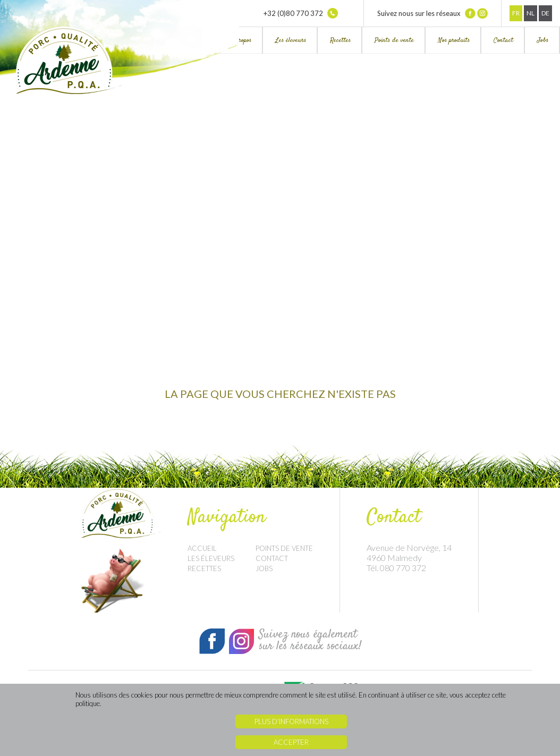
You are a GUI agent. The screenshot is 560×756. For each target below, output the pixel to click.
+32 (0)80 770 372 (301, 13)
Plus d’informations (291, 721)
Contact (503, 40)
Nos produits (454, 40)
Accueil (202, 548)
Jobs (543, 40)
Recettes (340, 40)
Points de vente (394, 40)
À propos (241, 40)
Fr (516, 13)
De (545, 13)
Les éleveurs (291, 40)
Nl (531, 13)
